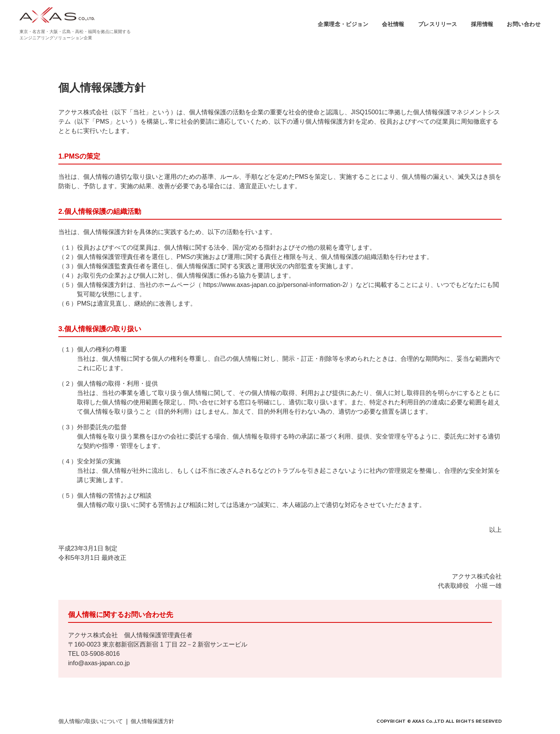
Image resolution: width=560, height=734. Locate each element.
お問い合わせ (524, 24)
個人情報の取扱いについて (91, 721)
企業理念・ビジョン (343, 24)
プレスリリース (438, 24)
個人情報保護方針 (152, 721)
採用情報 (482, 24)
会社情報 (393, 24)
